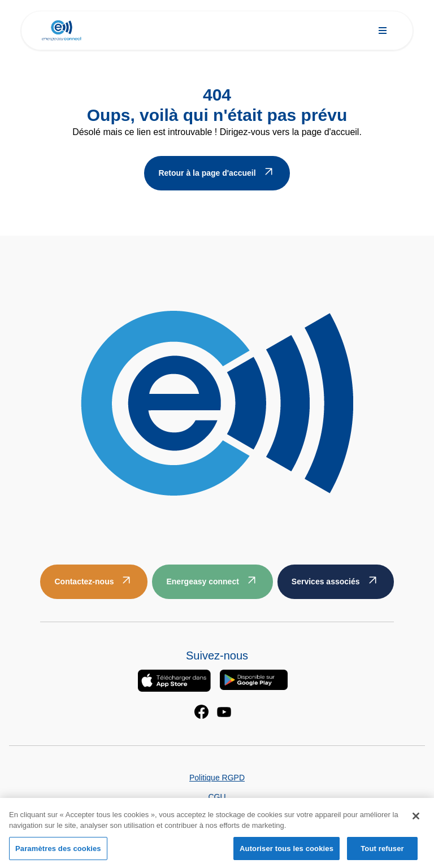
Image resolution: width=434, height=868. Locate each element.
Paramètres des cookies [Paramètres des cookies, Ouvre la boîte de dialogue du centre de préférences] (58, 852)
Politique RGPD (217, 778)
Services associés (326, 581)
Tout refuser (382, 852)
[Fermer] (416, 819)
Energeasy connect (202, 581)
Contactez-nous (84, 581)
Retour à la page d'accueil (207, 173)
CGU (217, 797)
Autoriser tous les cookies (287, 852)
